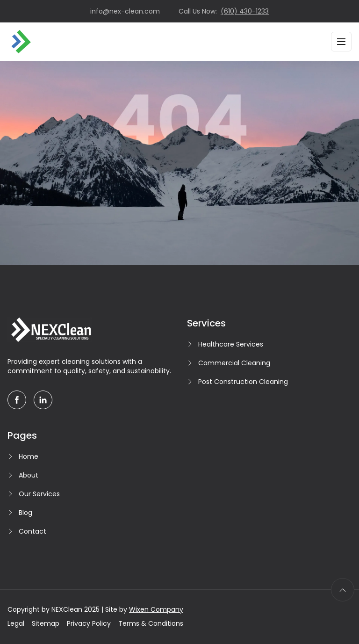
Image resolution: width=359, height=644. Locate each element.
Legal (16, 623)
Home (29, 456)
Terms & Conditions (151, 623)
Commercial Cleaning (234, 363)
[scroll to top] (343, 590)
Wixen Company (156, 609)
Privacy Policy (89, 623)
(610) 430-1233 (245, 11)
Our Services (39, 494)
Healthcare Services (231, 344)
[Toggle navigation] (341, 42)
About (29, 475)
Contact (32, 531)
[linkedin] (43, 400)
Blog (25, 513)
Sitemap (46, 623)
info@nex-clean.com (125, 11)
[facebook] (17, 400)
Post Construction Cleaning (243, 382)
